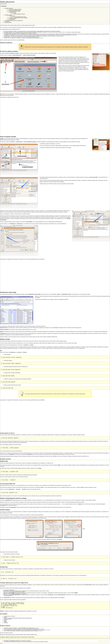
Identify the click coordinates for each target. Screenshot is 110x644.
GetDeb (5, 617)
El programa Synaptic (8, 32)
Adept (5, 621)
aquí (31, 259)
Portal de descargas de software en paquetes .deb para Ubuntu (16, 629)
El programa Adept (8, 33)
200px (84, 529)
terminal (52, 341)
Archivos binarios (7, 37)
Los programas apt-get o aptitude (10, 34)
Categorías (3, 637)
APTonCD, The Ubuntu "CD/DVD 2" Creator (12, 628)
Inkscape (94, 500)
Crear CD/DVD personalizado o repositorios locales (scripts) (16, 631)
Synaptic (6, 620)
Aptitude (5, 622)
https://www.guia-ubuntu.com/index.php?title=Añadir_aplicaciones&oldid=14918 (21, 635)
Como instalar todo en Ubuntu (10, 630)
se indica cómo (64, 502)
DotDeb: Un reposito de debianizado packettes (13, 618)
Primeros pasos (24, 637)
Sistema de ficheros (8, 619)
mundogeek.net (7, 611)
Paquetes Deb (7, 36)
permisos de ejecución (23, 504)
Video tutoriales (31, 637)
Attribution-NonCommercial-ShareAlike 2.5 (25, 642)
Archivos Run (6, 38)
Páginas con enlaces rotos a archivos (13, 637)
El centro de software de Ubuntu (10, 31)
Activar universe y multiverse (10, 616)
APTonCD (6, 623)
